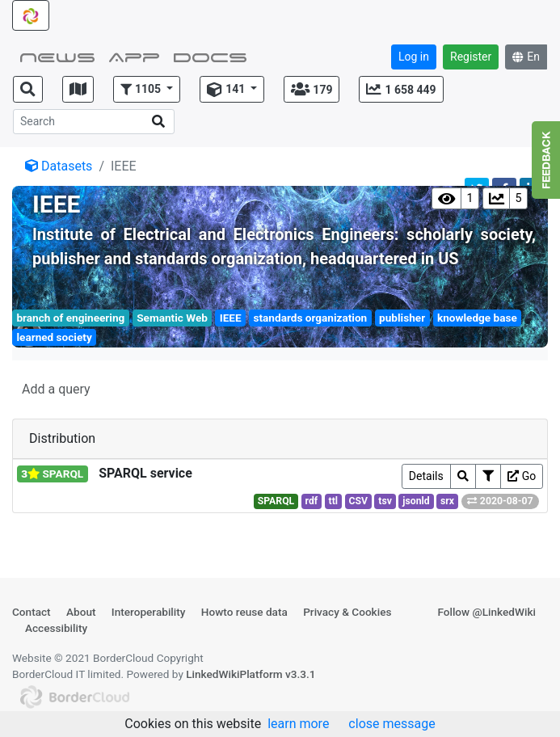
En (526, 57)
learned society (54, 337)
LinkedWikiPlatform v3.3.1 (251, 674)
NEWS (57, 56)
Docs (210, 56)
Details (426, 476)
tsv (385, 501)
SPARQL (276, 501)
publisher (402, 318)
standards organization (311, 318)
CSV (358, 501)
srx (447, 501)
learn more (298, 724)
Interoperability (149, 612)
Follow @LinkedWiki (486, 612)
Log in (414, 57)
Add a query (56, 389)
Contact (32, 612)
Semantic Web (172, 318)
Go (522, 476)
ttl (334, 501)
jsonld (416, 501)
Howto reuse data (244, 612)
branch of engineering (70, 318)
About (81, 612)
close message (392, 724)
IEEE (231, 318)
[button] (147, 89)
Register (471, 57)
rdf (312, 501)
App (134, 56)
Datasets (59, 166)
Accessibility (56, 628)
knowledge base (477, 318)
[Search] (94, 122)
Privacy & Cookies (347, 612)
